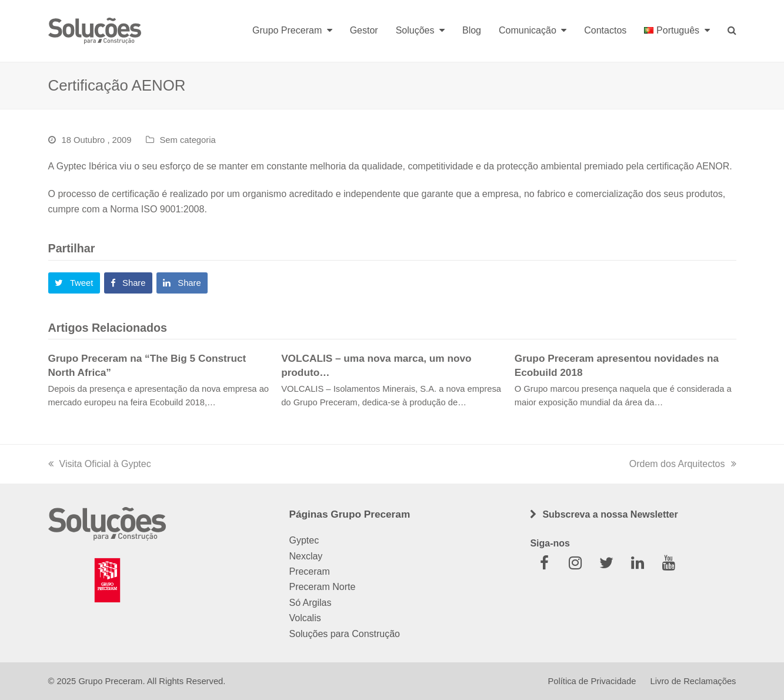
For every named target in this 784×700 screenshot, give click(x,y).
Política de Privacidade (592, 681)
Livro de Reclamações (693, 681)
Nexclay (306, 556)
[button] (74, 283)
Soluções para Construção (344, 634)
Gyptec (304, 540)
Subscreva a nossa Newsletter (610, 514)
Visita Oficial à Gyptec (100, 464)
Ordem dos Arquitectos (683, 464)
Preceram (309, 571)
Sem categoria (188, 140)
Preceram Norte (322, 587)
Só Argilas (310, 603)
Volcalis (305, 618)
